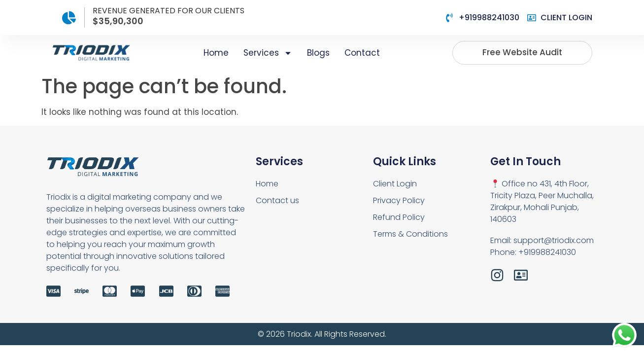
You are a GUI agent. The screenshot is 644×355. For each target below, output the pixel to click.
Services (268, 53)
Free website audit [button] (522, 52)
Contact (362, 53)
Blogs (318, 53)
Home (216, 53)
